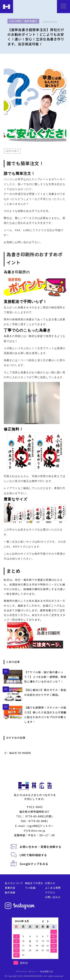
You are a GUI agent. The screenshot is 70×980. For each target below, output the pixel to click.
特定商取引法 (46, 971)
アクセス (50, 892)
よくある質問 (53, 888)
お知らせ (50, 883)
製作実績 (10, 892)
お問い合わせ (53, 897)
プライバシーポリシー (27, 971)
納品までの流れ (34, 883)
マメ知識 (30, 888)
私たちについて (14, 883)
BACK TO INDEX (20, 753)
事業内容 (10, 888)
